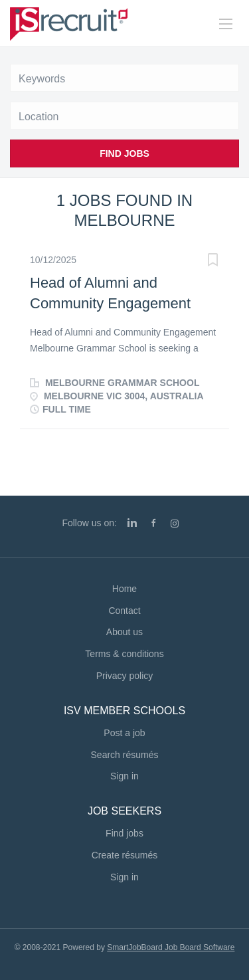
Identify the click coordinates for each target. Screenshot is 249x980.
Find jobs (124, 833)
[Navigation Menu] (226, 24)
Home (124, 589)
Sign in (124, 776)
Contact (124, 611)
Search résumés (125, 755)
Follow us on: (89, 523)
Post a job (124, 733)
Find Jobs (124, 153)
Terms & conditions (124, 654)
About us (124, 632)
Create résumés (125, 855)
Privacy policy (125, 676)
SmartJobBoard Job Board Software (171, 947)
